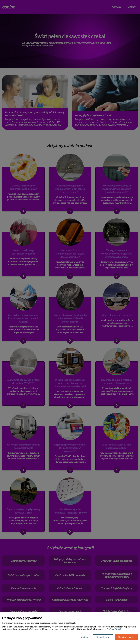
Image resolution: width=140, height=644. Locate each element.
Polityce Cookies (115, 629)
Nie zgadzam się (103, 637)
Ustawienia (84, 637)
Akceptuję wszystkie (127, 637)
